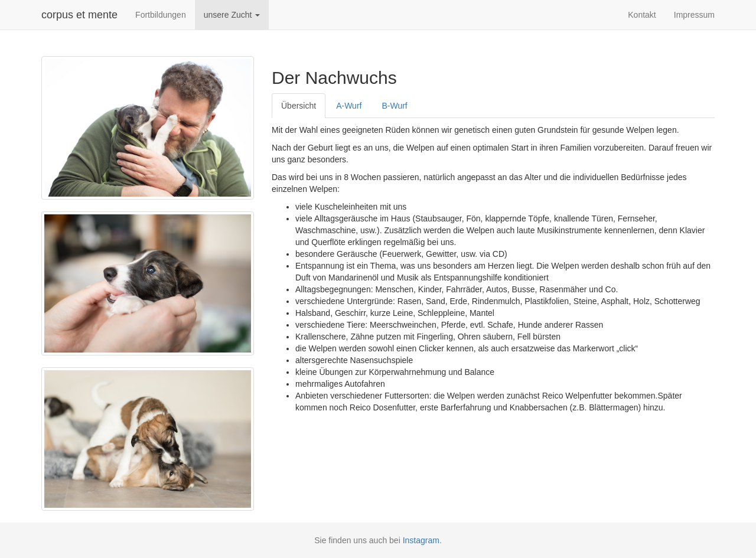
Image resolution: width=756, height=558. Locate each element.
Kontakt (642, 15)
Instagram (421, 540)
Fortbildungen (161, 15)
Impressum (694, 15)
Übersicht (299, 106)
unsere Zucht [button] (232, 15)
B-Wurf (394, 106)
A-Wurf (349, 106)
